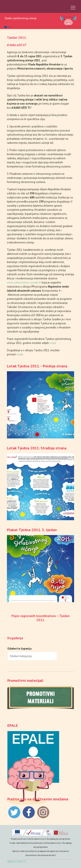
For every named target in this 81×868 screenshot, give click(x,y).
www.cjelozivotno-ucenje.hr (24, 282)
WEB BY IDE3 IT (17, 862)
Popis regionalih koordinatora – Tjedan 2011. (40, 618)
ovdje (53, 343)
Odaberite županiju (19, 649)
